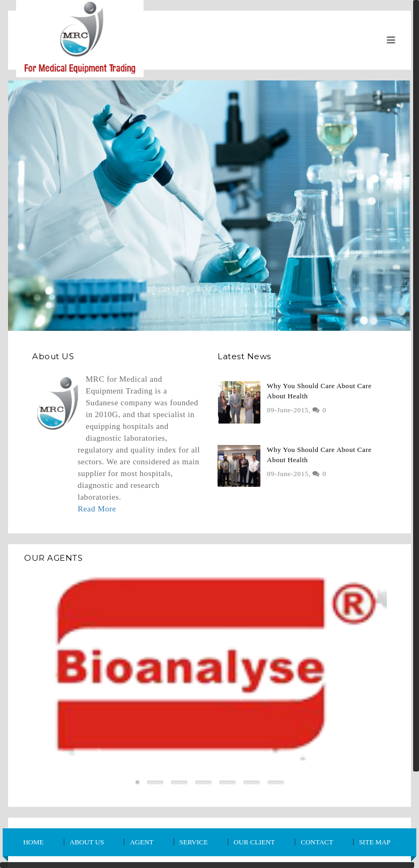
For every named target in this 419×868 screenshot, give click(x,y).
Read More (97, 509)
